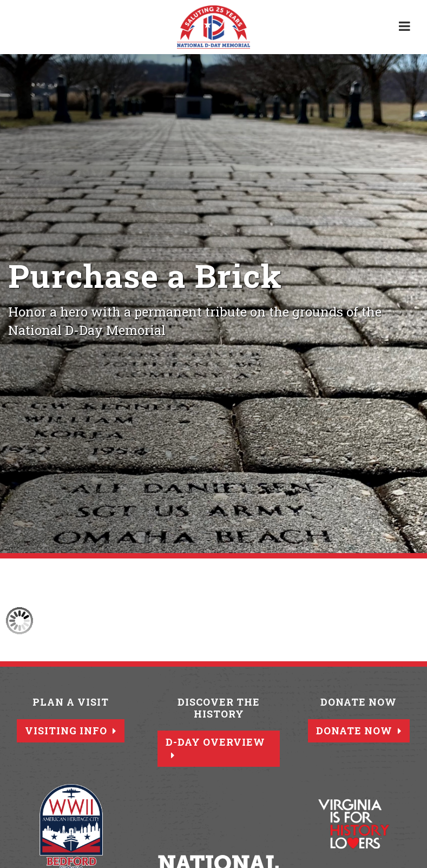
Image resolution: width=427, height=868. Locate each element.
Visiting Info (71, 731)
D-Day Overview (215, 748)
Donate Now (359, 731)
